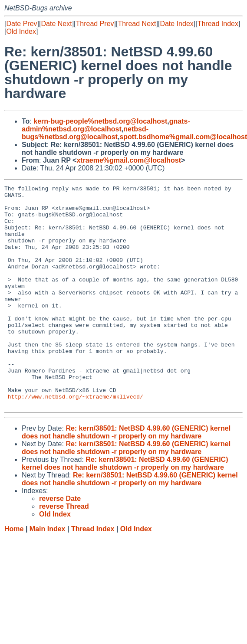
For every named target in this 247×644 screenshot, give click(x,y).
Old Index (21, 31)
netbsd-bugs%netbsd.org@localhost (85, 133)
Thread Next (137, 24)
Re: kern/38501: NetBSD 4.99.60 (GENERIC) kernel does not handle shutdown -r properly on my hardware (126, 476)
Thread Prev (95, 24)
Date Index (176, 24)
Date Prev (21, 24)
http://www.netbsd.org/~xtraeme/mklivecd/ (76, 439)
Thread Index (218, 24)
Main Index (48, 573)
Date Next (56, 24)
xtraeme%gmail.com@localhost (129, 160)
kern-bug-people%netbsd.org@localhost (100, 121)
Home (14, 573)
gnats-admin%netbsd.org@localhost (106, 125)
